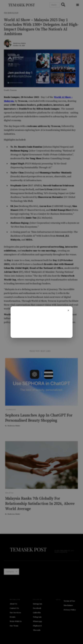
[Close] (68, 310)
